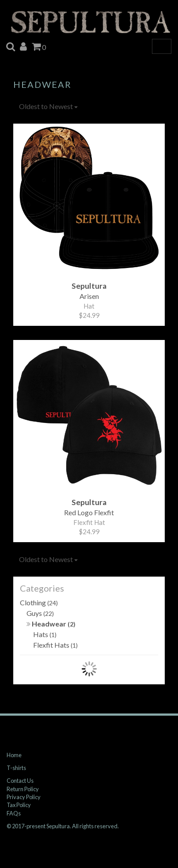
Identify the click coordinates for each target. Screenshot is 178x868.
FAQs (14, 813)
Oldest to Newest (48, 106)
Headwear (51, 624)
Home (14, 755)
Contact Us (20, 781)
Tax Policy (19, 805)
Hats (45, 634)
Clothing (39, 602)
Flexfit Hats (55, 645)
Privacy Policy (24, 797)
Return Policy (23, 789)
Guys (40, 613)
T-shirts (16, 768)
